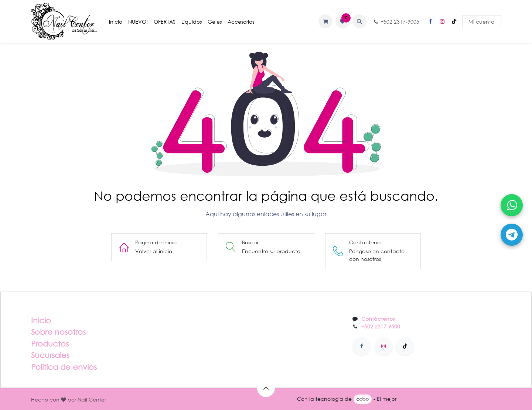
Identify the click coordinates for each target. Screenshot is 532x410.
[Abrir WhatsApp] (512, 205)
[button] (359, 21)
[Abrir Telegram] (512, 235)
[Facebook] (430, 21)
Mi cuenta (482, 22)
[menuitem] (116, 22)
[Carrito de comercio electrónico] (325, 21)
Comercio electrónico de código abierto (449, 399)
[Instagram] (442, 21)
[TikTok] (454, 21)
